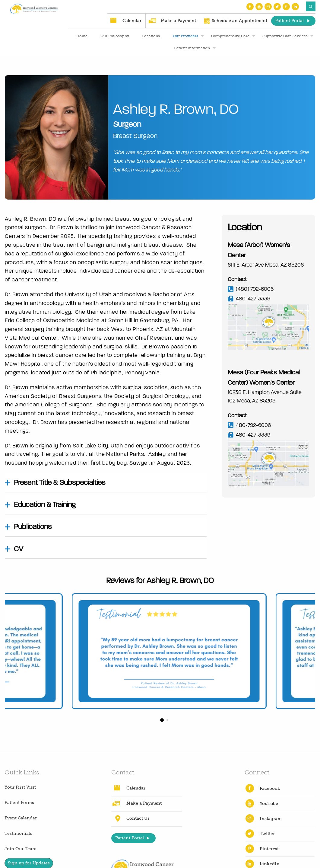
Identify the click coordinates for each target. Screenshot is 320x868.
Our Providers (185, 36)
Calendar (132, 21)
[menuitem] (81, 36)
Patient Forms (19, 803)
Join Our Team (21, 849)
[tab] (106, 483)
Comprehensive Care (230, 36)
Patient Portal (289, 21)
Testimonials (18, 833)
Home (82, 36)
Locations (151, 36)
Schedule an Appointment (239, 21)
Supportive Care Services (285, 36)
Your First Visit (20, 787)
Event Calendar (21, 818)
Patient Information (192, 48)
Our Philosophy (115, 36)
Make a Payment (178, 21)
